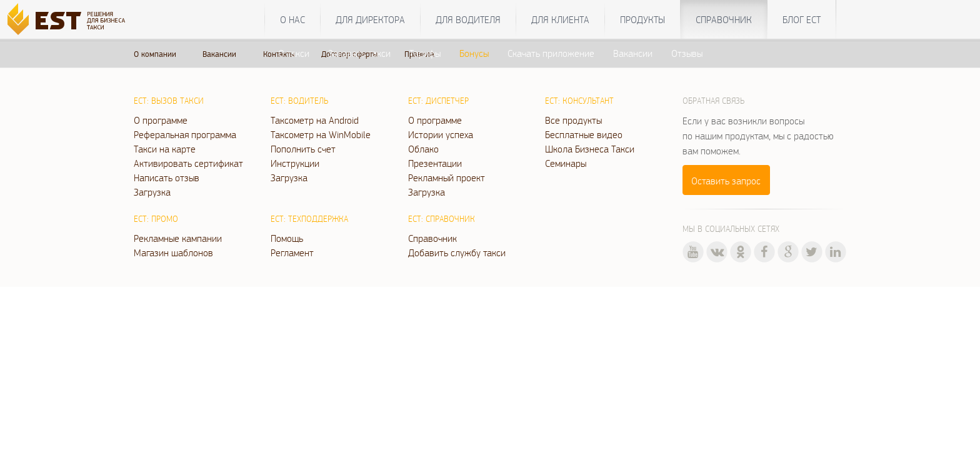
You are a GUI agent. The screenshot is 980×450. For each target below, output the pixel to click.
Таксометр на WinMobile (321, 134)
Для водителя (468, 19)
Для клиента (560, 19)
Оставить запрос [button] (726, 181)
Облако (423, 149)
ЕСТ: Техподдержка (309, 219)
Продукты (642, 19)
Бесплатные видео (584, 134)
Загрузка (152, 192)
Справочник (724, 19)
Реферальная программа (185, 134)
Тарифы (425, 53)
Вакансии (633, 53)
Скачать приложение (551, 53)
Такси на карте (165, 149)
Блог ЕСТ (802, 19)
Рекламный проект (447, 177)
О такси (294, 53)
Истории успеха (441, 134)
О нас (292, 19)
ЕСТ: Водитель (299, 101)
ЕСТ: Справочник (442, 219)
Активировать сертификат (188, 163)
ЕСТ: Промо (156, 219)
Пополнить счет (303, 149)
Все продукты (573, 120)
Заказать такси (359, 53)
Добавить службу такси (457, 252)
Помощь (287, 238)
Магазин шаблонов (173, 252)
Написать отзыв (167, 177)
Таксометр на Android (315, 120)
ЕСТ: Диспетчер (438, 101)
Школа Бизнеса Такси (590, 149)
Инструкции (295, 163)
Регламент (292, 252)
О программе (161, 120)
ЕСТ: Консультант (579, 101)
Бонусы (474, 53)
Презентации (435, 163)
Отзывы (687, 53)
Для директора (370, 19)
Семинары (566, 163)
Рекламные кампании (178, 238)
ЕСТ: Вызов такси (169, 101)
